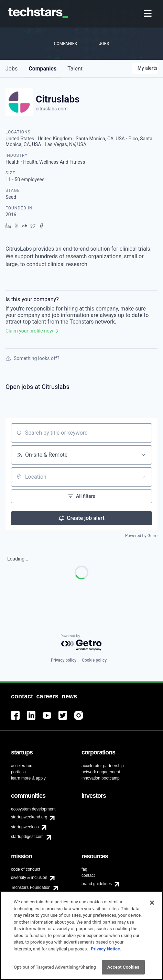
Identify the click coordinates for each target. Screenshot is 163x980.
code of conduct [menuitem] (26, 869)
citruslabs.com (52, 109)
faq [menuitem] (84, 869)
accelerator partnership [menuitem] (103, 766)
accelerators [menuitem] (22, 766)
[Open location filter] (143, 477)
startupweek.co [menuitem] (25, 827)
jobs (12, 69)
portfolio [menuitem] (18, 772)
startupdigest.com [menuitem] (27, 837)
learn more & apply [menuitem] (28, 778)
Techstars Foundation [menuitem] (31, 888)
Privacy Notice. (106, 952)
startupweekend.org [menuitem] (29, 817)
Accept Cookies (123, 971)
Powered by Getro (141, 536)
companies (42, 69)
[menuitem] (148, 14)
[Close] (152, 906)
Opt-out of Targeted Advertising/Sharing (55, 971)
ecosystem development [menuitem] (33, 809)
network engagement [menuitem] (101, 772)
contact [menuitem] (88, 875)
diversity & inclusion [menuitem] (29, 878)
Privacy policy (64, 660)
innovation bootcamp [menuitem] (101, 778)
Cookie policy (94, 660)
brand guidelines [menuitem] (97, 884)
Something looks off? (32, 358)
